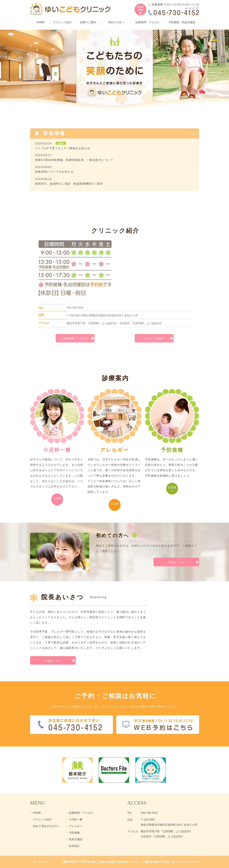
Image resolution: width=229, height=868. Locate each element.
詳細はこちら (176, 562)
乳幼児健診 (76, 839)
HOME (41, 22)
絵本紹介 (74, 846)
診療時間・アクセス (148, 22)
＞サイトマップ (40, 862)
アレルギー (76, 826)
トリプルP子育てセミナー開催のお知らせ (63, 148)
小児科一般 (76, 819)
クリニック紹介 (154, 338)
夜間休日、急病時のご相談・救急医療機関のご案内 (69, 184)
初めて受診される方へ (46, 826)
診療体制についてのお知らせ (54, 172)
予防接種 (74, 833)
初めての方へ (116, 22)
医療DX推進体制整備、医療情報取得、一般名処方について (74, 160)
